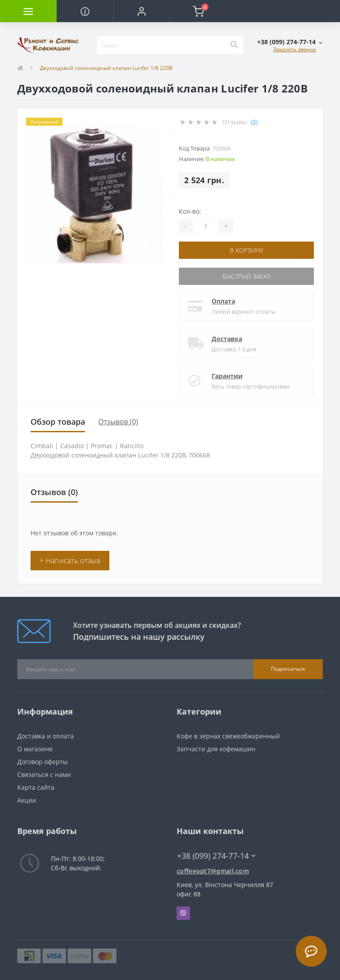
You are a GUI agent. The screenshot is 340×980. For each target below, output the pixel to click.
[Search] (234, 45)
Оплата (223, 301)
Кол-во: (190, 211)
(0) (254, 122)
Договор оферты (42, 762)
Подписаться (288, 669)
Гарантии (227, 376)
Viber (183, 913)
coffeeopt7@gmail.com (213, 871)
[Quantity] (205, 226)
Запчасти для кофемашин (216, 749)
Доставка (227, 339)
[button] (142, 11)
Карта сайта (36, 787)
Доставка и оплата (46, 736)
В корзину (247, 250)
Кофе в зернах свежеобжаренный (228, 736)
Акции (27, 800)
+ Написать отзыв (70, 561)
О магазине (35, 749)
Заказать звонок (295, 49)
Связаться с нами (44, 774)
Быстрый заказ (247, 276)
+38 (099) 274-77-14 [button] (216, 856)
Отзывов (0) (118, 422)
